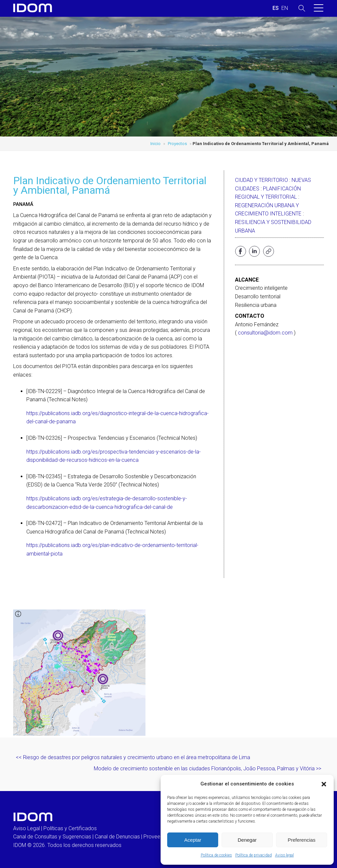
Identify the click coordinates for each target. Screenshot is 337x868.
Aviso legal (285, 855)
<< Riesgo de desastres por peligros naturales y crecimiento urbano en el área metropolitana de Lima (133, 757)
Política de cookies (216, 855)
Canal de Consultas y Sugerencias (52, 837)
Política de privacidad (254, 855)
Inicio (156, 144)
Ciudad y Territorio (261, 180)
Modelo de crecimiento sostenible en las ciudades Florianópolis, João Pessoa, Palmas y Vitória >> (207, 769)
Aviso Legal (26, 828)
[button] (324, 784)
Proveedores (159, 837)
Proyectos (177, 144)
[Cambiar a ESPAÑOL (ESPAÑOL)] (276, 8)
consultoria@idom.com (265, 333)
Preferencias (301, 840)
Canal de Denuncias (117, 837)
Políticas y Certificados (70, 828)
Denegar (247, 840)
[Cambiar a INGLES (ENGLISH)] (285, 8)
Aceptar (193, 840)
